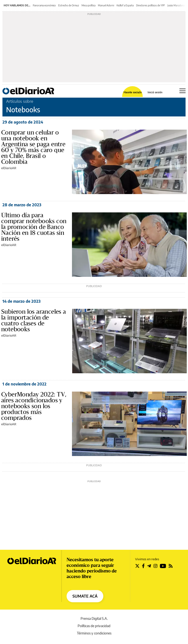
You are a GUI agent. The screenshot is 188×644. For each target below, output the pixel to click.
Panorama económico (44, 5)
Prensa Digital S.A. (94, 618)
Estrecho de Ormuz (69, 5)
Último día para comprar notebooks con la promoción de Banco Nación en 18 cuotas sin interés (34, 227)
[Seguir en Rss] (171, 566)
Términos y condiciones (94, 633)
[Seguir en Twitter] (137, 566)
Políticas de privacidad (94, 626)
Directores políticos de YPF (151, 5)
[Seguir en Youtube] (163, 566)
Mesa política (88, 5)
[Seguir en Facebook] (143, 566)
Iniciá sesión (155, 92)
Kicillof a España (125, 5)
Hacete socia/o (133, 92)
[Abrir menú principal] (182, 91)
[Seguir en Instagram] (155, 566)
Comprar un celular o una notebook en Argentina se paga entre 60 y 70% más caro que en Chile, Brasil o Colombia (33, 147)
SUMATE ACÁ (85, 596)
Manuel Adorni (106, 5)
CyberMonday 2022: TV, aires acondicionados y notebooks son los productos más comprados (34, 406)
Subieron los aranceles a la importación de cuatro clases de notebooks (34, 321)
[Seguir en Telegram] (149, 566)
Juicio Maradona (176, 5)
